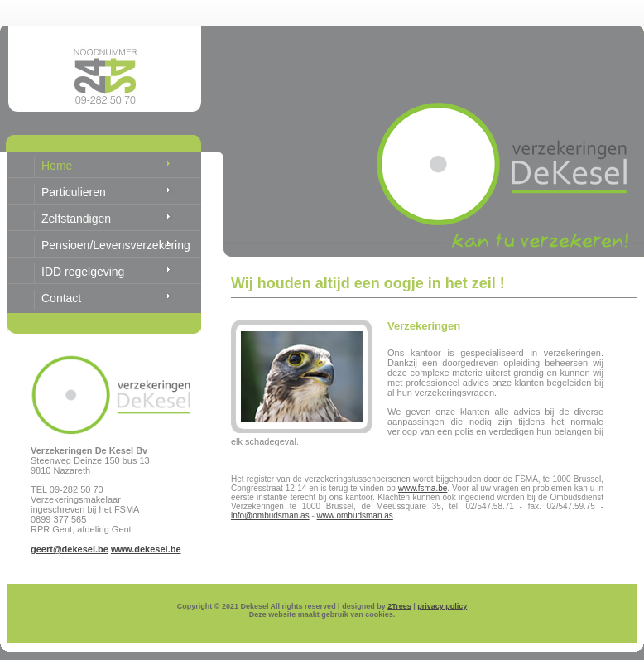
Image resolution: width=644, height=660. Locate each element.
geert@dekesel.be (70, 549)
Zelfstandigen (76, 219)
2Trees (399, 606)
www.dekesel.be (146, 549)
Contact (61, 298)
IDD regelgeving (83, 272)
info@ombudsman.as (270, 515)
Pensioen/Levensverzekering (116, 245)
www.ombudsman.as (355, 515)
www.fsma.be (423, 488)
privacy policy (442, 606)
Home (57, 166)
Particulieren (74, 192)
